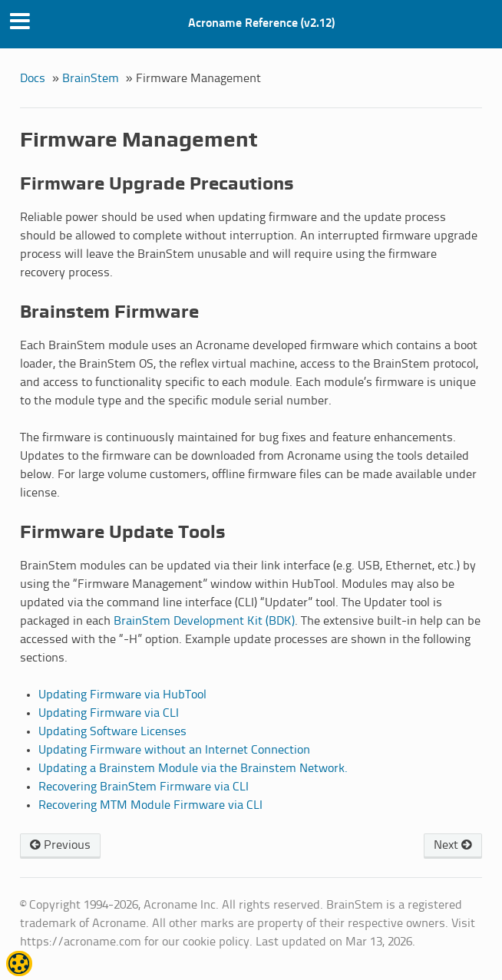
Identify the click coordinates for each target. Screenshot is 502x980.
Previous (60, 845)
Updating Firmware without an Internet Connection (174, 750)
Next (453, 845)
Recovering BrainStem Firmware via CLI (144, 787)
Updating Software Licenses (112, 732)
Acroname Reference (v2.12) (261, 23)
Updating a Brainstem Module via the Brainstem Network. (193, 769)
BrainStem (91, 79)
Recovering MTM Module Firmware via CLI (150, 805)
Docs (33, 79)
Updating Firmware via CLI (109, 713)
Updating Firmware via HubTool (122, 695)
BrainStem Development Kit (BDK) (204, 621)
